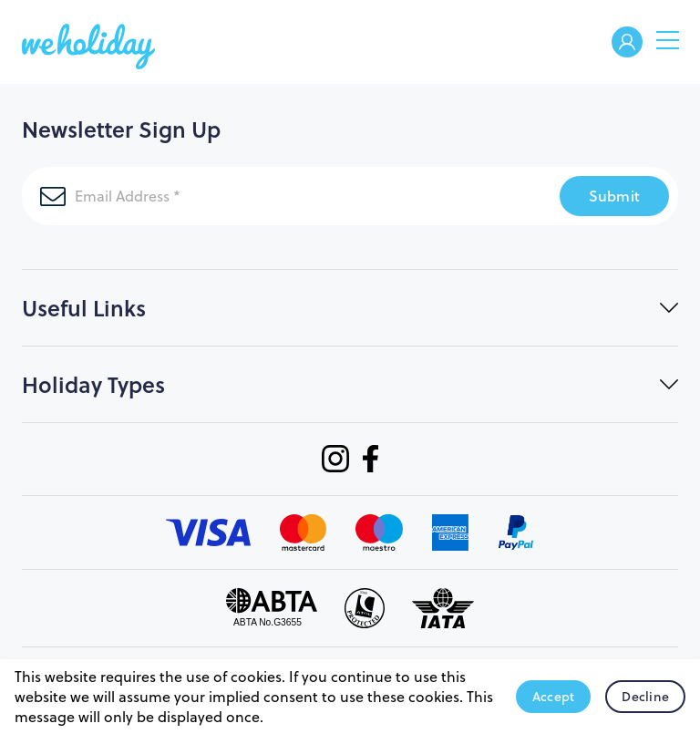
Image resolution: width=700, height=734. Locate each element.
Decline (645, 697)
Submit (615, 196)
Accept (554, 697)
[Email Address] (269, 196)
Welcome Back (627, 43)
